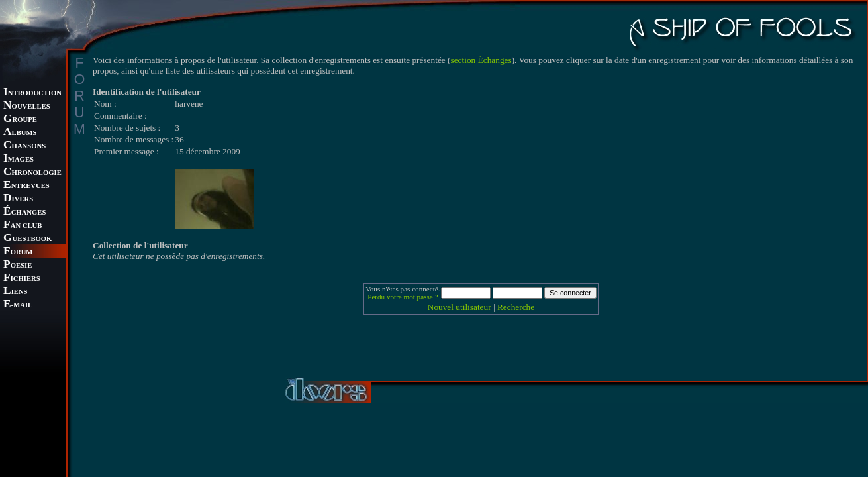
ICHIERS (22, 279)
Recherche (516, 307)
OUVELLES (27, 106)
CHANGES (24, 212)
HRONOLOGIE (32, 173)
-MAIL (18, 305)
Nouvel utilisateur (459, 307)
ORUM (18, 252)
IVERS (18, 199)
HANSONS (24, 146)
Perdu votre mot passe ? (403, 297)
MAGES (19, 159)
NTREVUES (26, 186)
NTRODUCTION (32, 93)
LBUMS (20, 133)
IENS (15, 292)
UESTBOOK (27, 239)
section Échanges (481, 60)
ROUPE (20, 120)
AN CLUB (23, 226)
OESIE (18, 265)
